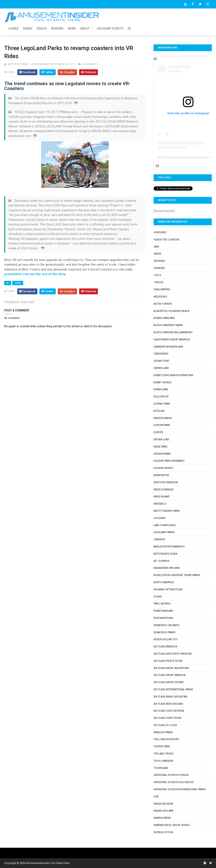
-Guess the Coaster (166, 240)
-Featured (160, 232)
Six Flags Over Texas (167, 718)
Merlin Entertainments (169, 547)
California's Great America (172, 340)
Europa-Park (162, 425)
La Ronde (160, 518)
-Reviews (159, 261)
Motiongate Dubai (165, 554)
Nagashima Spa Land (167, 568)
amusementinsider (195, 157)
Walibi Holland (164, 811)
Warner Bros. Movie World (172, 825)
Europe (158, 432)
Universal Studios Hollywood (174, 782)
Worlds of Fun (163, 832)
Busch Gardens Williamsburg (173, 332)
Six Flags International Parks (173, 689)
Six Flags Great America (169, 675)
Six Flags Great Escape (169, 682)
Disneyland (161, 389)
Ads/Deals (160, 297)
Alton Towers (163, 304)
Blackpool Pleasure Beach (172, 311)
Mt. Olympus (161, 561)
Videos (42, 29)
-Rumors (159, 268)
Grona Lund (161, 439)
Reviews (57, 29)
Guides (14, 29)
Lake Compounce (165, 525)
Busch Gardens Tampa (168, 325)
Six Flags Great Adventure (171, 668)
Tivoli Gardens (163, 761)
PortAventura (163, 618)
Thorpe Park (162, 747)
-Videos (158, 282)
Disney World (163, 382)
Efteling (159, 411)
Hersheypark (162, 454)
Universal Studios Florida (171, 775)
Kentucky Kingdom (166, 482)
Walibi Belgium (163, 804)
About (85, 29)
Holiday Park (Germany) (169, 461)
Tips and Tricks (163, 754)
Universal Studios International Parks (180, 789)
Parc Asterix (162, 604)
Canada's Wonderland (168, 347)
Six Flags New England (168, 704)
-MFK (156, 247)
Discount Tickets (110, 29)
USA (156, 797)
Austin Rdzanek (167, 157)
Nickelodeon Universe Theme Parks (177, 575)
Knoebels (160, 504)
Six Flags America (165, 647)
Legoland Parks (164, 532)
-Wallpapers (162, 289)
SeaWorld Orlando (167, 625)
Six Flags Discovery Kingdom (173, 654)
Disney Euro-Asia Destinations (173, 375)
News (72, 29)
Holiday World (163, 468)
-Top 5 (157, 275)
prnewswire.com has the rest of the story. (35, 274)
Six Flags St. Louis (165, 725)
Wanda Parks (162, 818)
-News (18, 283)
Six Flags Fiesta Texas (168, 661)
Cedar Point (162, 361)
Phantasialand (163, 611)
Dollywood (161, 397)
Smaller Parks (163, 732)
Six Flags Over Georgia (169, 711)
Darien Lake (161, 368)
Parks (28, 29)
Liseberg (159, 539)
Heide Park (160, 447)
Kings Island (162, 497)
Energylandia (163, 418)
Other (158, 597)
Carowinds (161, 354)
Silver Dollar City (166, 639)
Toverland (161, 768)
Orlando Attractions (168, 590)
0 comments (90, 64)
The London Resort (166, 739)
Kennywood (161, 475)
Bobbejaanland (164, 318)
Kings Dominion (163, 490)
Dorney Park (162, 404)
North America (164, 582)
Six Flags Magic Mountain (170, 697)
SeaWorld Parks (164, 632)
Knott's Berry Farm (167, 511)
